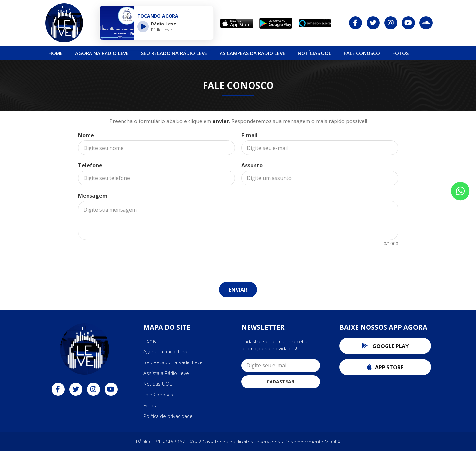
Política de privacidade (168, 416)
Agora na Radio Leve (102, 53)
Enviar (238, 290)
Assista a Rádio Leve (166, 373)
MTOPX (333, 442)
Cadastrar (280, 382)
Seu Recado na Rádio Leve (174, 53)
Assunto (252, 165)
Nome (86, 135)
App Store (385, 367)
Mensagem (93, 196)
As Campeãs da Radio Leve (252, 53)
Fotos (401, 53)
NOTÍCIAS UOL (314, 53)
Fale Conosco (362, 53)
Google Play (385, 346)
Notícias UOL (157, 384)
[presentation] (238, 261)
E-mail (250, 135)
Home (56, 53)
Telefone (90, 165)
